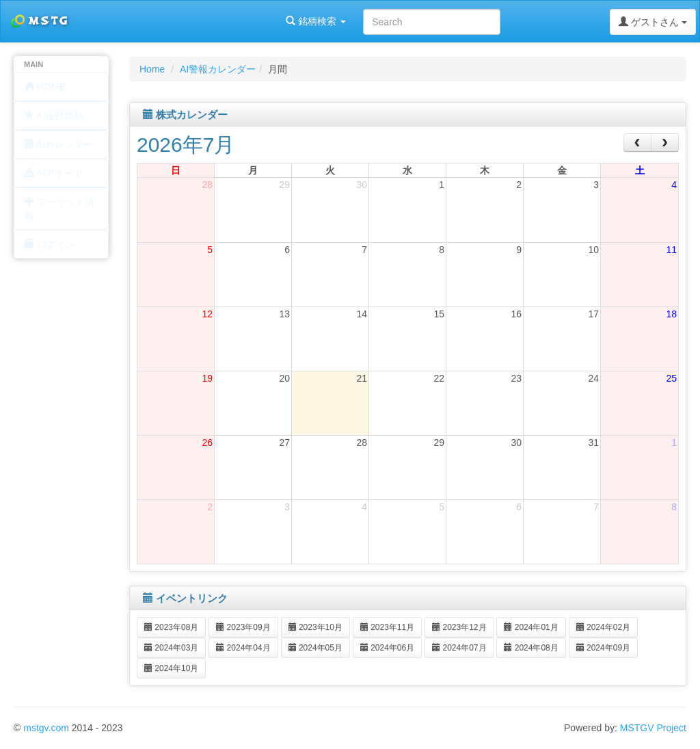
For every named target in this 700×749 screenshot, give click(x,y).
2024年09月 (603, 648)
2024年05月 (315, 648)
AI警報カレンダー (218, 69)
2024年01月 (531, 627)
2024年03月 (171, 648)
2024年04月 (243, 648)
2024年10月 (171, 668)
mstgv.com (46, 728)
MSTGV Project (653, 728)
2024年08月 (531, 648)
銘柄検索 (176, 21)
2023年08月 (171, 627)
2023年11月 (387, 627)
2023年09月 (243, 627)
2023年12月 (459, 627)
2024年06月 (387, 648)
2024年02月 (603, 627)
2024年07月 (459, 648)
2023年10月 (315, 627)
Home (152, 69)
